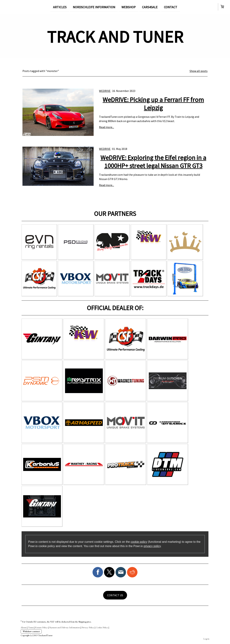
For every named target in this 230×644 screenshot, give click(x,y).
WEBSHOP (129, 7)
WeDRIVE (105, 91)
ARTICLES (60, 7)
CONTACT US (115, 595)
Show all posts (199, 71)
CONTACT (171, 7)
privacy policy (152, 546)
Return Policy (41, 627)
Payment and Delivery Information (65, 627)
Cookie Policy (102, 627)
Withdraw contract (31, 631)
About (24, 627)
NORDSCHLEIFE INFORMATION (94, 7)
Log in (206, 639)
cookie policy (139, 542)
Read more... (106, 127)
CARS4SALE (150, 7)
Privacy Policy (88, 627)
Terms (31, 627)
